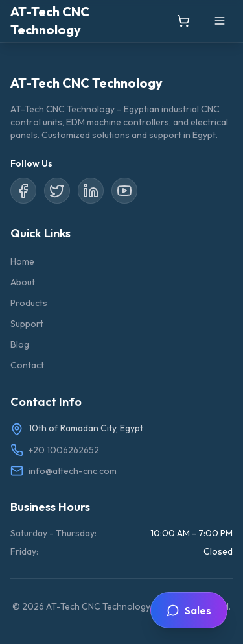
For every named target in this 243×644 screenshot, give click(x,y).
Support (27, 324)
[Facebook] (23, 191)
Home (22, 261)
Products (29, 303)
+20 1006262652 (64, 450)
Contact (27, 365)
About (23, 282)
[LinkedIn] (91, 191)
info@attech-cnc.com (73, 471)
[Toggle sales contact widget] (189, 610)
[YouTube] (124, 191)
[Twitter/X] (57, 191)
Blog (20, 344)
